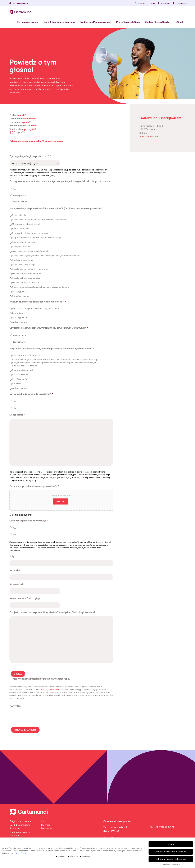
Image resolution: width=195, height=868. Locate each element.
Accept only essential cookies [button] (171, 852)
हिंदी (11, 133)
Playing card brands (28, 22)
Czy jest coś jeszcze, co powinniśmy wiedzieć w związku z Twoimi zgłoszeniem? (52, 612)
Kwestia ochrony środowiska (25, 282)
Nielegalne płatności (22, 247)
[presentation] (32, 716)
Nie (14, 408)
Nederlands (30, 118)
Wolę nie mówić (20, 202)
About (180, 22)
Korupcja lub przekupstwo (24, 242)
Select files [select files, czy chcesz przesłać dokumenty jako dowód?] (60, 501)
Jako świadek (18, 313)
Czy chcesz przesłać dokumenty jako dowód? (34, 486)
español (25, 122)
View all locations (149, 136)
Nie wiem (16, 384)
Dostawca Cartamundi (23, 370)
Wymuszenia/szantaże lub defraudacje (31, 251)
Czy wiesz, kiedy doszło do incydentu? (31, 394)
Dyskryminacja (19, 215)
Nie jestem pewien (21, 296)
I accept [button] (171, 844)
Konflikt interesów (21, 229)
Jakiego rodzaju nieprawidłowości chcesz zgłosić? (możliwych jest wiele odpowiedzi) (56, 208)
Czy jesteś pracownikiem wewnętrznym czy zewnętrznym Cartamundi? (49, 328)
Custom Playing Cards (157, 22)
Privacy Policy (20, 853)
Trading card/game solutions (96, 22)
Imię (12, 556)
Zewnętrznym (19, 342)
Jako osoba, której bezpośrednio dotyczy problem (35, 308)
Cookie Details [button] (166, 864)
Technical (166, 3)
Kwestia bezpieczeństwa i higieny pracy (31, 269)
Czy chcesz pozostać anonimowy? (29, 521)
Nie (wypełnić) (19, 195)
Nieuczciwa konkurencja (24, 264)
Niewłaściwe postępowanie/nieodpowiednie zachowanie (39, 220)
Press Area (181, 3)
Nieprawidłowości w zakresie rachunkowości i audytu (37, 238)
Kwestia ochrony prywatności (26, 278)
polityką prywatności (50, 689)
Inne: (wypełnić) (19, 317)
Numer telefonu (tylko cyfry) (25, 598)
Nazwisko (15, 570)
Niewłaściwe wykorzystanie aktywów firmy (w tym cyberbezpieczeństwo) (46, 255)
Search (142, 3)
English (21, 115)
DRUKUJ (18, 674)
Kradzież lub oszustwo (23, 260)
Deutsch (31, 126)
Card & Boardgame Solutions (59, 22)
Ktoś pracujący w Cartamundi (26, 355)
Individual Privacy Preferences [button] (171, 859)
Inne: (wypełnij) (19, 291)
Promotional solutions (128, 22)
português (30, 129)
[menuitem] (28, 22)
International (19, 3)
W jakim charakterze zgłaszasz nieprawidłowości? (38, 302)
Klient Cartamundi (21, 375)
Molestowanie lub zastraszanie (27, 224)
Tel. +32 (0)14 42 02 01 (162, 827)
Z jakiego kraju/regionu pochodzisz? (30, 156)
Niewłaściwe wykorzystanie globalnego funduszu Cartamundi (41, 287)
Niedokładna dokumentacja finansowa (30, 233)
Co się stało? (17, 415)
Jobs (153, 3)
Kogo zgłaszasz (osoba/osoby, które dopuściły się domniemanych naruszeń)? (52, 348)
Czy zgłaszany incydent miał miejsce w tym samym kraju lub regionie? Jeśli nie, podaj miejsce (61, 181)
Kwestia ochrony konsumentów (27, 273)
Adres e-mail (16, 584)
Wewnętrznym (19, 336)
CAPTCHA (15, 706)
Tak (14, 189)
